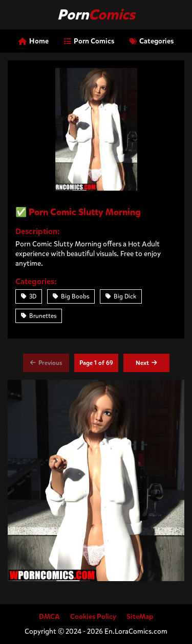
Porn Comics (89, 41)
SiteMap (140, 617)
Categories (152, 41)
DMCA (49, 617)
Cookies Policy (93, 617)
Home (34, 41)
